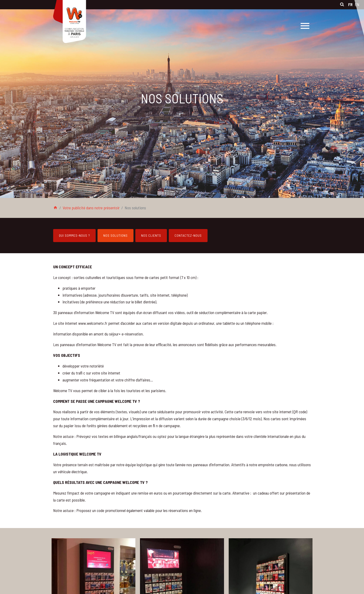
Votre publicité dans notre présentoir (91, 208)
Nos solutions (115, 235)
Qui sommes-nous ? (74, 235)
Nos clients (151, 235)
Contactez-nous (188, 235)
